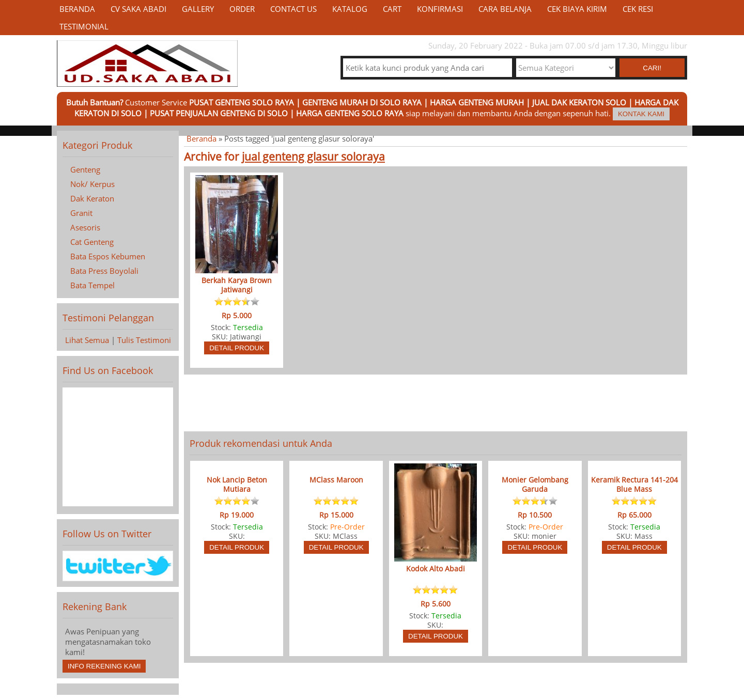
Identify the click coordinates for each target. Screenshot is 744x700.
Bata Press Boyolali (104, 271)
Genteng (85, 169)
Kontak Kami (641, 114)
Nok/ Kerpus (92, 184)
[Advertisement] (436, 403)
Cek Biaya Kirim (577, 9)
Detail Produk (237, 348)
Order (242, 9)
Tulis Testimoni (144, 340)
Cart (392, 9)
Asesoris (85, 227)
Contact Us (293, 9)
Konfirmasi (440, 9)
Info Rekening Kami (104, 666)
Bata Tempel (92, 285)
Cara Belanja (505, 9)
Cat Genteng (92, 242)
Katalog (350, 9)
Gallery (198, 9)
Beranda (77, 9)
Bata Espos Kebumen (108, 256)
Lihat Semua (87, 340)
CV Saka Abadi (138, 9)
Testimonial (84, 26)
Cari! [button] (652, 68)
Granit (81, 213)
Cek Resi (638, 9)
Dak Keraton (92, 198)
